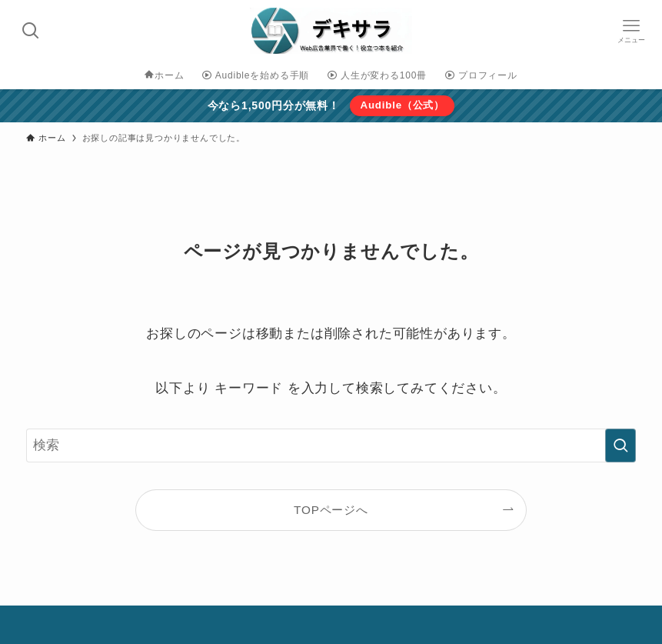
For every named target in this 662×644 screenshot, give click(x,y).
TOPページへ (331, 510)
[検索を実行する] (620, 445)
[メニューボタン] (631, 31)
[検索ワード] (331, 445)
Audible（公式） (402, 105)
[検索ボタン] (31, 31)
